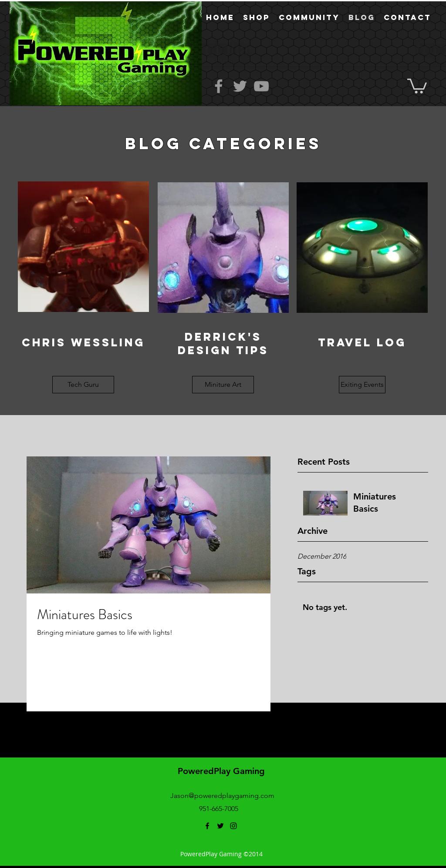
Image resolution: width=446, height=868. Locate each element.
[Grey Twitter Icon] (240, 86)
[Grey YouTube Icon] (261, 86)
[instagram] (233, 826)
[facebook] (207, 826)
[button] (417, 85)
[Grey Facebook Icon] (219, 86)
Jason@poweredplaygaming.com (222, 796)
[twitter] (220, 826)
